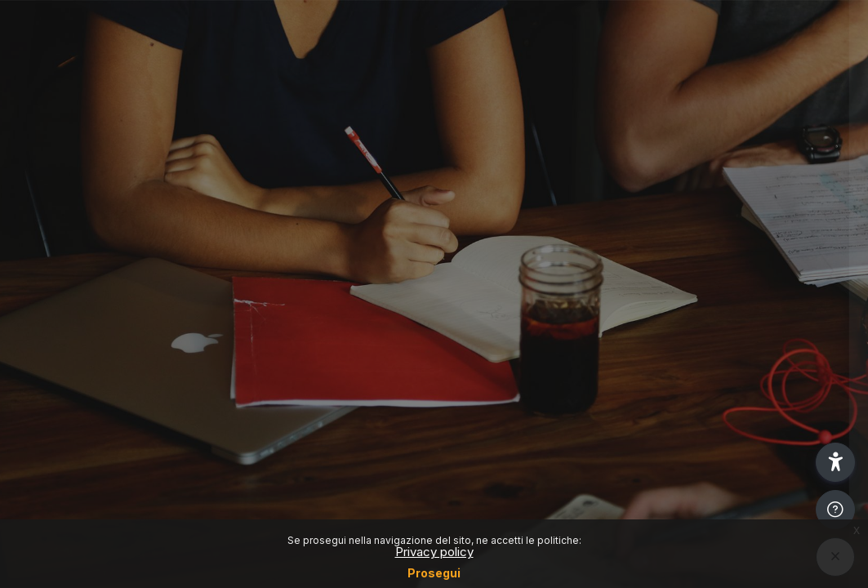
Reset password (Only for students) (696, 276)
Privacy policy (434, 552)
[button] (835, 462)
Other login (696, 428)
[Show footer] (835, 510)
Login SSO (696, 205)
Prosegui (434, 573)
